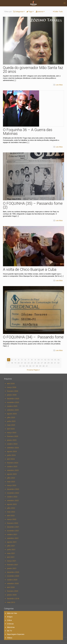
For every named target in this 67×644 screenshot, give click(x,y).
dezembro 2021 (13, 527)
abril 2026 (11, 384)
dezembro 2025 (13, 399)
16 (58, 360)
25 (35, 363)
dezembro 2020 (13, 572)
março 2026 (12, 387)
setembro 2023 (13, 470)
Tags (30, 12)
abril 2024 (11, 459)
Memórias (11, 627)
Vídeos (10, 638)
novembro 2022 (13, 493)
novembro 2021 (13, 531)
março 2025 (12, 433)
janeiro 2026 (12, 395)
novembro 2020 (13, 576)
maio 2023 (11, 482)
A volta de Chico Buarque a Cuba (30, 269)
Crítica (9, 620)
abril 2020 (11, 587)
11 (42, 360)
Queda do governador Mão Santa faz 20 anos (33, 70)
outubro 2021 (12, 534)
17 (9, 363)
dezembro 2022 (13, 489)
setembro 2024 (13, 448)
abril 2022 (11, 516)
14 (52, 360)
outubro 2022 (12, 497)
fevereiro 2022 (13, 523)
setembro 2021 (13, 538)
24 (32, 363)
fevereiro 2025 (13, 436)
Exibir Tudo (58, 12)
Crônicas (10, 624)
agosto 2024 (12, 451)
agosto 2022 (12, 504)
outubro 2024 (12, 444)
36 (30, 366)
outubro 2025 (12, 406)
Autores (40, 12)
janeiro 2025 (12, 440)
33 (20, 366)
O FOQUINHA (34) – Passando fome (33, 337)
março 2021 (12, 561)
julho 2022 (11, 508)
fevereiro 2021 (13, 565)
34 (24, 366)
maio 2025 (11, 425)
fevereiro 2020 (13, 591)
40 (44, 366)
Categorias (19, 12)
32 (58, 363)
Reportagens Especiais (16, 634)
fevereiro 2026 (13, 391)
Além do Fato (12, 613)
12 (45, 360)
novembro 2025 (13, 402)
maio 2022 (11, 512)
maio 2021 (11, 553)
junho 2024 (11, 455)
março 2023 (12, 485)
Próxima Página (34, 370)
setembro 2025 (13, 410)
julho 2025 (11, 417)
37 (34, 366)
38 (37, 366)
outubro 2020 (12, 580)
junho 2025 (11, 421)
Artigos (10, 617)
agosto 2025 (12, 414)
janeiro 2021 (12, 568)
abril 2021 (11, 557)
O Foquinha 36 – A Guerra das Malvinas (28, 132)
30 (52, 363)
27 (42, 363)
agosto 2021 (12, 542)
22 (25, 363)
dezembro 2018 (13, 599)
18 (12, 363)
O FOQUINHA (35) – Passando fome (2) (33, 205)
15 (55, 360)
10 (38, 360)
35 (27, 366)
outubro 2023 (12, 467)
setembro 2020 (13, 583)
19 (15, 363)
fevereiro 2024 (13, 463)
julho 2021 (11, 546)
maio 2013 (11, 602)
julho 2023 (11, 478)
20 (19, 363)
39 (40, 366)
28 (45, 363)
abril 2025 (11, 429)
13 (48, 360)
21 (22, 363)
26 (38, 363)
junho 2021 (11, 550)
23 (29, 363)
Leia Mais (59, 85)
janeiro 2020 (12, 595)
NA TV (9, 631)
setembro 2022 (13, 500)
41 (47, 366)
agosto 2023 (12, 474)
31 (55, 363)
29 (48, 363)
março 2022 (12, 519)
